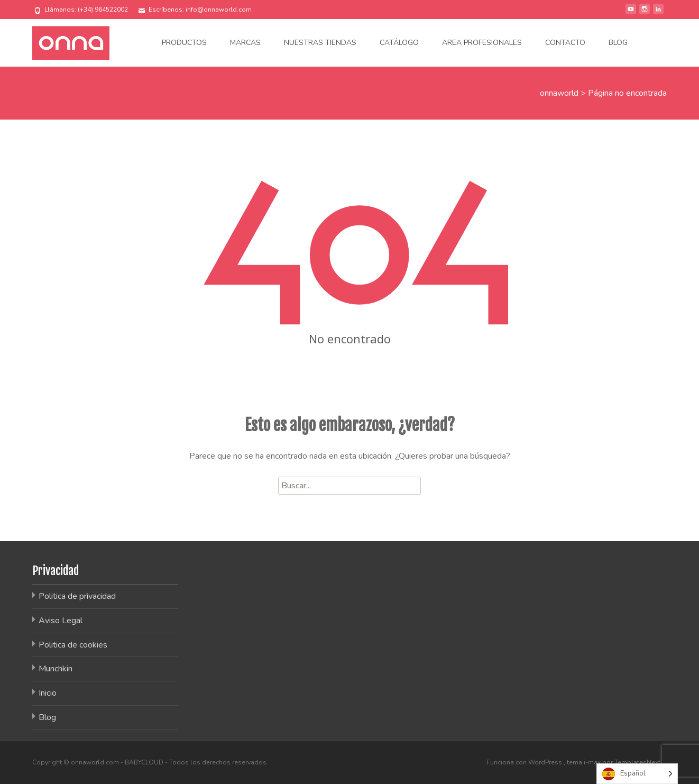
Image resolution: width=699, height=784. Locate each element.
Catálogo (399, 43)
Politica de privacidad (77, 596)
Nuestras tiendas (320, 43)
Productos (184, 43)
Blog (618, 43)
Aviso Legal (61, 621)
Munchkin (56, 669)
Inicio (48, 693)
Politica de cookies (73, 645)
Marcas (245, 43)
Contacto (565, 43)
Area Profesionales (482, 43)
